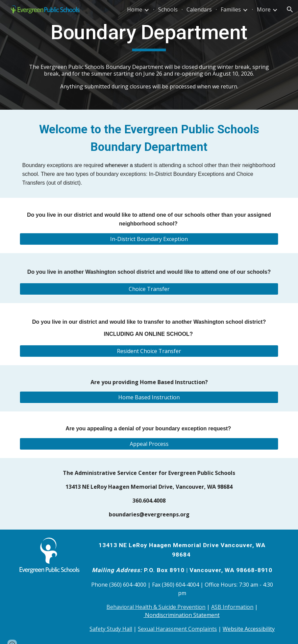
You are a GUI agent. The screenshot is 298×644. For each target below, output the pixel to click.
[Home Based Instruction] (149, 397)
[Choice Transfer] (149, 289)
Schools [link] (168, 9)
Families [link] (231, 9)
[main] (149, 55)
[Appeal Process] (149, 444)
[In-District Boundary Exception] (149, 239)
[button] (290, 9)
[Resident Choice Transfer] (149, 351)
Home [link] (135, 9)
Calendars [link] (199, 9)
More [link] (264, 9)
